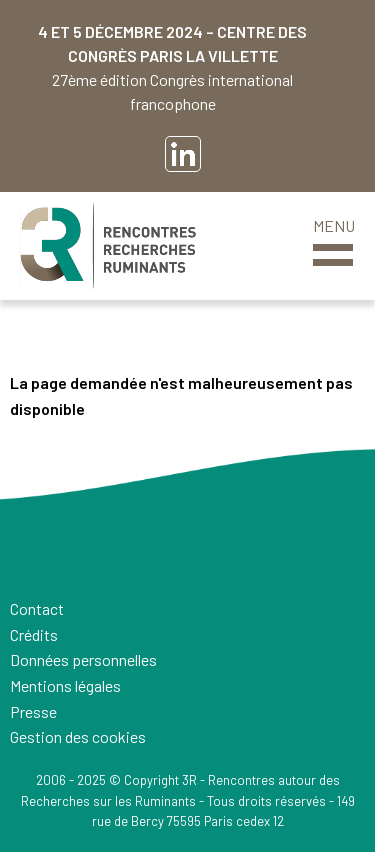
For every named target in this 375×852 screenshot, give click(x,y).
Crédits (34, 634)
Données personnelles (83, 659)
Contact (37, 608)
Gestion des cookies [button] (78, 736)
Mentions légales (65, 685)
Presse (33, 711)
